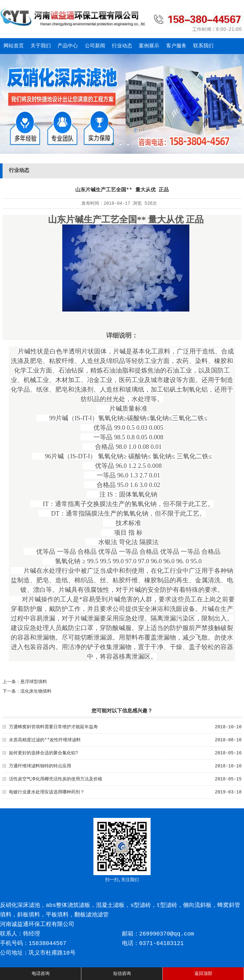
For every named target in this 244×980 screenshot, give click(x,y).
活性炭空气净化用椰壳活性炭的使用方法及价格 (56, 779)
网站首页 (14, 46)
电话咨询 (41, 974)
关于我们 (41, 46)
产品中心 (68, 46)
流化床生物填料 (36, 691)
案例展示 (149, 46)
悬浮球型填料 (34, 682)
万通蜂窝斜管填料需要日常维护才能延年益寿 (53, 727)
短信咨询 (122, 974)
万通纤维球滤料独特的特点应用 (40, 766)
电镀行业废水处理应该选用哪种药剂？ (47, 792)
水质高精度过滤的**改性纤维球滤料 (45, 740)
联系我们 (203, 46)
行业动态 (122, 46)
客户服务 (176, 46)
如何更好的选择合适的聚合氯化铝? (44, 753)
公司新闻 (95, 46)
